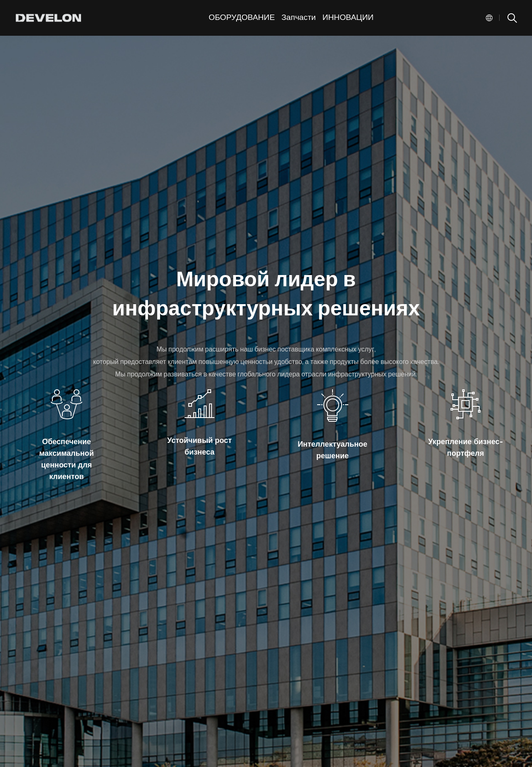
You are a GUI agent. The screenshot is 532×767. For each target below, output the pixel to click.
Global (489, 18)
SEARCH (512, 18)
